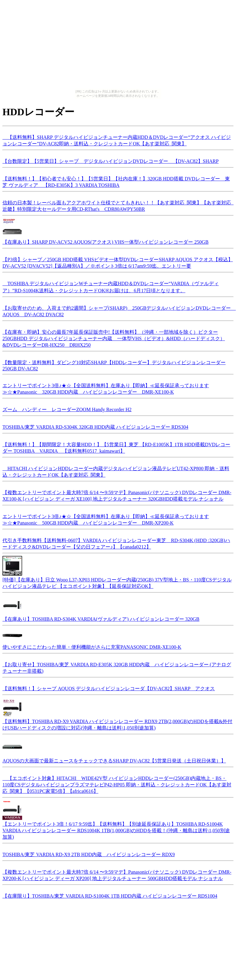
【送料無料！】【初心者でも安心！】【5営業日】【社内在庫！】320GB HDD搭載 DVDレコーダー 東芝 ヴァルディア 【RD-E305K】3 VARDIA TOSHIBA (116, 181)
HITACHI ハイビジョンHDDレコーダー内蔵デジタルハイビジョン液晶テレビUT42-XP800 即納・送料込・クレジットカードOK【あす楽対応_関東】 (116, 471)
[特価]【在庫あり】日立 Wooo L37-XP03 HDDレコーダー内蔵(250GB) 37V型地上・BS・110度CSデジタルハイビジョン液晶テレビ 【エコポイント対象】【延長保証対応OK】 (117, 580)
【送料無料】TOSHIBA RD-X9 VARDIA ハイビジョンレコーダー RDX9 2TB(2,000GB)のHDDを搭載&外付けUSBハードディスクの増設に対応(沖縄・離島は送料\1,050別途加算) (117, 722)
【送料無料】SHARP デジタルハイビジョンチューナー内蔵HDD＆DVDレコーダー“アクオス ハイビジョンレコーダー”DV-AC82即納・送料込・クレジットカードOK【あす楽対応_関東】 (117, 140)
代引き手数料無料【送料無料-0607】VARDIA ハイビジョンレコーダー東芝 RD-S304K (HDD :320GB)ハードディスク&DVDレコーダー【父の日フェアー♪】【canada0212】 (116, 543)
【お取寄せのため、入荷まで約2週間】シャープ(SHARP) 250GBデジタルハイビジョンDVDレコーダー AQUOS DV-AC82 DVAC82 (119, 310)
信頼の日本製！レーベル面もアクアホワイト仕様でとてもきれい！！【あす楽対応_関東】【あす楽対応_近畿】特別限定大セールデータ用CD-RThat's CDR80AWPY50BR (118, 205)
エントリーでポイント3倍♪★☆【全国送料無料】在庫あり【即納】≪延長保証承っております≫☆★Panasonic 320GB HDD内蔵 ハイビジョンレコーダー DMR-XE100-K (106, 388)
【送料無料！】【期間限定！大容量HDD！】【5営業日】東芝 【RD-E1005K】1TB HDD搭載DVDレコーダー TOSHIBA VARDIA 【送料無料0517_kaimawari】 (116, 447)
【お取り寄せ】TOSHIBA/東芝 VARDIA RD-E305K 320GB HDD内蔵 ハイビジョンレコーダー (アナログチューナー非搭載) (117, 667)
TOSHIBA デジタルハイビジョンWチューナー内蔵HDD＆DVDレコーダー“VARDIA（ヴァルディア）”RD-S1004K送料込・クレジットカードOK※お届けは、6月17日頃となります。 (111, 286)
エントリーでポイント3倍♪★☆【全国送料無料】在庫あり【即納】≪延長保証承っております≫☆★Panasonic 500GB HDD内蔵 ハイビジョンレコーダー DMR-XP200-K (106, 519)
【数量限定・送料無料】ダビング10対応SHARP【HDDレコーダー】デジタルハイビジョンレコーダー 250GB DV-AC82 (114, 365)
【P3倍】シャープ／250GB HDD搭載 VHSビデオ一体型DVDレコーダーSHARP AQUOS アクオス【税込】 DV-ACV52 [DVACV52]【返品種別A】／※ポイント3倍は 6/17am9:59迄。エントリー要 (118, 262)
